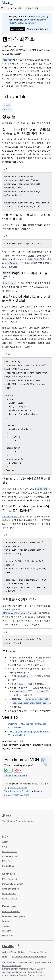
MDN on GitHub (10, 898)
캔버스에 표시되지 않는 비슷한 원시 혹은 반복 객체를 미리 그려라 (26, 131)
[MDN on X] (13, 829)
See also (8, 109)
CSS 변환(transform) (12, 516)
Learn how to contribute (16, 776)
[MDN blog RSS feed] (23, 829)
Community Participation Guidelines (29, 956)
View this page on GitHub (16, 791)
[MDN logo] (8, 816)
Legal (5, 956)
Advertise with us (10, 856)
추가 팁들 (9, 651)
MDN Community (10, 879)
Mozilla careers (10, 851)
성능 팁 (7, 105)
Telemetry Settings (38, 952)
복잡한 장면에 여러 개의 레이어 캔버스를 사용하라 (26, 299)
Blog (4, 847)
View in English (17, 29)
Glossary (6, 931)
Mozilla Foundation (11, 966)
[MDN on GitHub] (4, 829)
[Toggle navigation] (51, 3)
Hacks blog (8, 936)
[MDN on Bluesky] (9, 829)
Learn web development (14, 916)
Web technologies (11, 912)
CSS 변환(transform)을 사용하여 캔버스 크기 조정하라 (26, 508)
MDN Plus (7, 861)
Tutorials (6, 926)
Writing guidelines (10, 889)
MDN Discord (9, 894)
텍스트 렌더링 (23, 684)
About (5, 842)
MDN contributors (19, 787)
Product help (9, 866)
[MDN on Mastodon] (18, 829)
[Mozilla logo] (11, 946)
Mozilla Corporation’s (17, 962)
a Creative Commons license (31, 975)
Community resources (13, 884)
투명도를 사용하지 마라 (19, 599)
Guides (5, 921)
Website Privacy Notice (13, 952)
